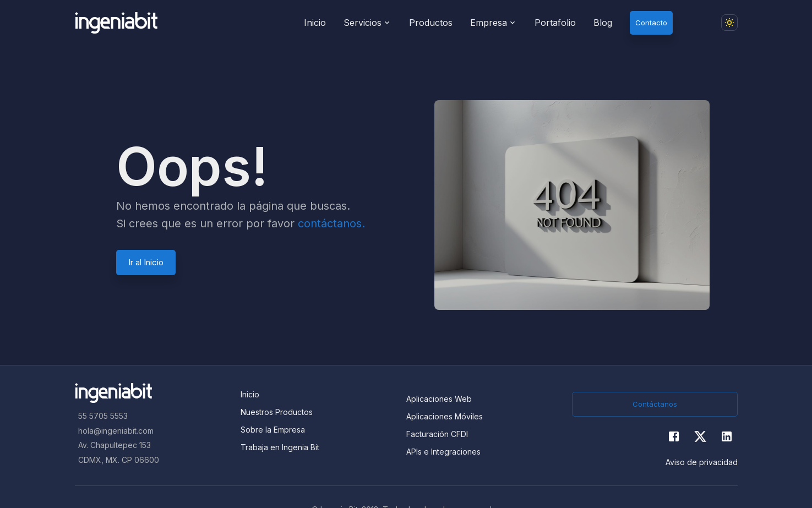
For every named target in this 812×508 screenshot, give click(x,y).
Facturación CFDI (437, 434)
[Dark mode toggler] (729, 23)
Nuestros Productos (277, 412)
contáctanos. (331, 223)
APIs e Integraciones (443, 452)
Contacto (651, 23)
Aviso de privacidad (702, 462)
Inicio (250, 394)
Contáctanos (655, 404)
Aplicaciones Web (439, 399)
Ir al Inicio (146, 262)
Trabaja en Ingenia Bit (280, 447)
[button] (701, 23)
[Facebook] (674, 436)
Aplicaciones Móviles (445, 416)
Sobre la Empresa (273, 430)
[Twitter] (700, 436)
